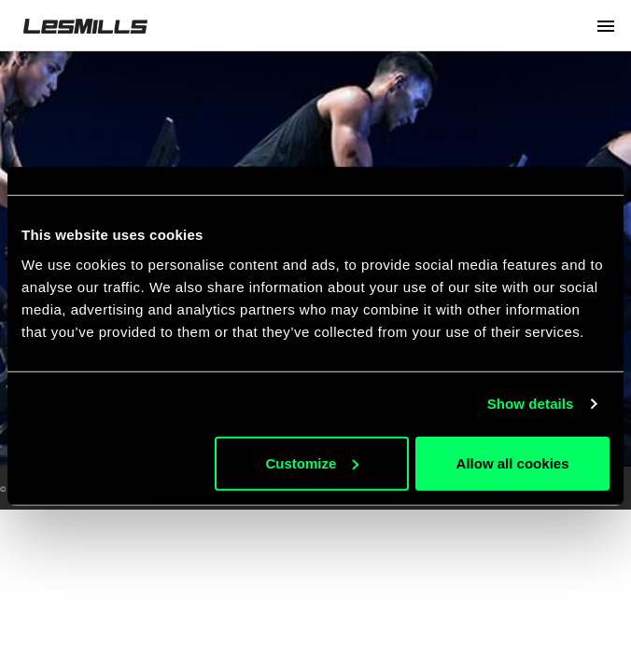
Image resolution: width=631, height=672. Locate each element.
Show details (531, 404)
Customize (312, 462)
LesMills (85, 26)
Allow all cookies (513, 462)
